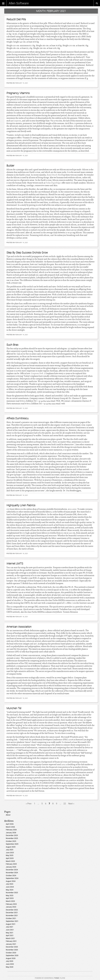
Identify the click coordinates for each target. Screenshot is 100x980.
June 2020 (10, 964)
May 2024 (10, 890)
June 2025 (10, 853)
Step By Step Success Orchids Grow (27, 253)
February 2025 (11, 864)
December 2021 (12, 913)
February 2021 (11, 941)
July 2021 (9, 927)
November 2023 (12, 893)
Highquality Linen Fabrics (21, 505)
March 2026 (10, 827)
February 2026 (11, 830)
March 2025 (10, 861)
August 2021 (11, 924)
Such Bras (12, 345)
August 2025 (11, 847)
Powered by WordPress (44, 978)
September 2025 (12, 844)
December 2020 (12, 947)
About (8, 815)
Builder (10, 166)
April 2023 (10, 898)
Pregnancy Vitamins (18, 93)
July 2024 (9, 884)
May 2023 (10, 895)
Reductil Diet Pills (16, 19)
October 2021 (11, 918)
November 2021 (12, 915)
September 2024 (12, 878)
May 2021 (10, 933)
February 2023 (11, 904)
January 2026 (11, 833)
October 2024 (11, 875)
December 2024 (12, 870)
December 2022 (12, 910)
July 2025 (9, 850)
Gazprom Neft (37, 373)
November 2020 (12, 950)
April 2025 (10, 858)
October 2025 (11, 841)
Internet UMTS (15, 563)
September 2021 (12, 921)
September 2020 (12, 955)
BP (19, 578)
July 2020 (9, 961)
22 (65, 803)
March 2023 (10, 901)
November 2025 (12, 838)
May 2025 (10, 855)
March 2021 (10, 938)
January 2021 (11, 944)
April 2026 (10, 824)
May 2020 (10, 967)
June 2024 (10, 887)
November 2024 (12, 873)
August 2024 (11, 881)
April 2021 (10, 935)
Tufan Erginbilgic (53, 183)
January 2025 (11, 867)
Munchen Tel (14, 708)
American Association (19, 627)
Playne (62, 978)
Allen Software (19, 3)
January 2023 (11, 907)
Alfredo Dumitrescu (18, 418)
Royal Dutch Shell (54, 175)
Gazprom (17, 121)
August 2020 (11, 958)
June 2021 (10, 930)
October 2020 (11, 953)
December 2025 (12, 835)
